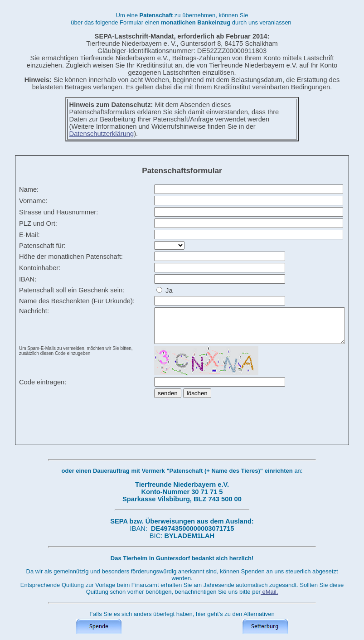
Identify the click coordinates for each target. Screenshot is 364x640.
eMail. (269, 592)
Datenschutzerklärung (102, 134)
